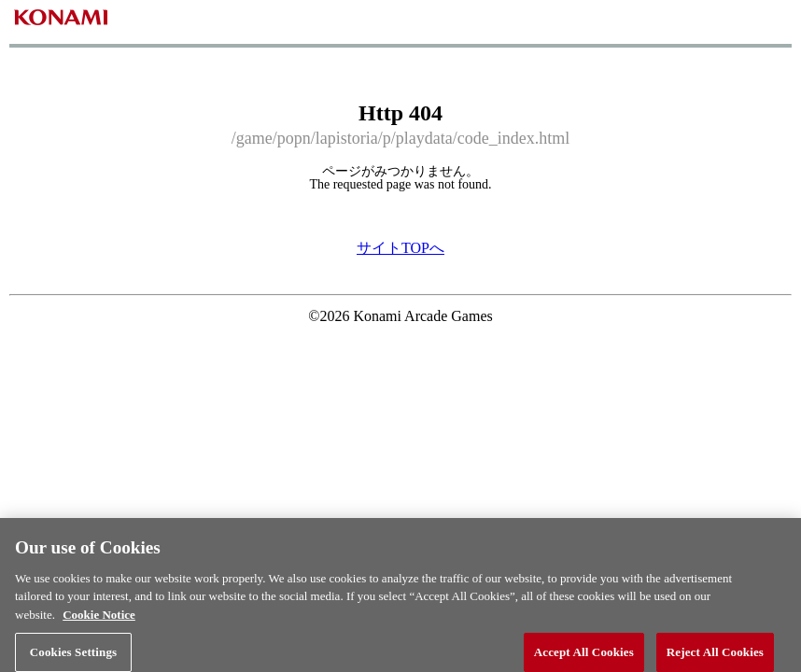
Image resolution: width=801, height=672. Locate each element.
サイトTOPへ (400, 248)
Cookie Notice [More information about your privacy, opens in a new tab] (99, 625)
